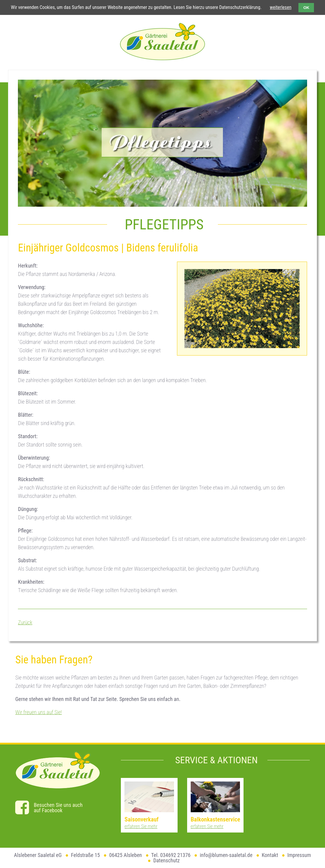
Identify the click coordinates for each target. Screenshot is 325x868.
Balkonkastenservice (215, 819)
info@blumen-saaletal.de (226, 855)
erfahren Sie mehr (141, 826)
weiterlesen (281, 7)
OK (306, 8)
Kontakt (270, 855)
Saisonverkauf (141, 819)
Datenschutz (167, 860)
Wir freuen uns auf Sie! (38, 712)
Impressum (299, 855)
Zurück (25, 622)
